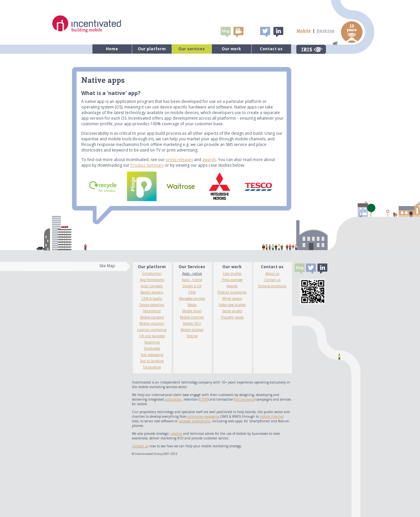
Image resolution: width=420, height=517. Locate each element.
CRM (192, 292)
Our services (192, 49)
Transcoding (152, 367)
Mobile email (192, 311)
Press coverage (232, 280)
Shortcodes (152, 348)
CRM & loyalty (152, 298)
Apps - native (192, 273)
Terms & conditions (272, 286)
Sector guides (232, 311)
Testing (192, 336)
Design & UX (192, 286)
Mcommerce (152, 311)
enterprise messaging (203, 416)
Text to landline (152, 361)
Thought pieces (232, 317)
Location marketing (152, 330)
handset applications (194, 421)
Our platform (152, 49)
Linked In (278, 32)
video (238, 32)
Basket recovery (152, 292)
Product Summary (147, 165)
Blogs (226, 32)
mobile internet (272, 416)
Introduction (152, 273)
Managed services (192, 298)
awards (209, 160)
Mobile (304, 31)
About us (272, 273)
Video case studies (232, 305)
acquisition (173, 399)
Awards (232, 286)
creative (176, 434)
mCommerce (245, 399)
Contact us (271, 49)
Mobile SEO (192, 323)
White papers (232, 298)
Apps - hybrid (192, 280)
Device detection (152, 305)
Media (192, 305)
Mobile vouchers (152, 323)
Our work (231, 49)
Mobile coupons (152, 317)
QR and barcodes (152, 336)
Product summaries (232, 292)
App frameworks (152, 280)
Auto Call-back (152, 286)
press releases (179, 160)
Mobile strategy (192, 330)
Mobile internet (192, 317)
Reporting (152, 342)
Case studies (232, 273)
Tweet (265, 32)
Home (112, 49)
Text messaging (152, 355)
